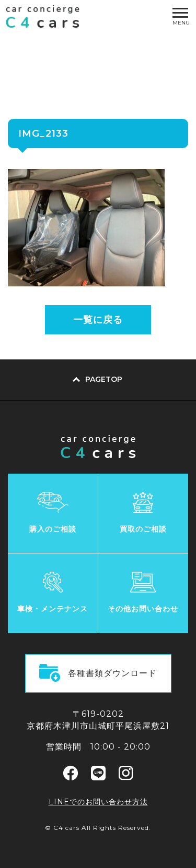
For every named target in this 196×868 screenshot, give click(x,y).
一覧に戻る (98, 320)
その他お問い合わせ (143, 609)
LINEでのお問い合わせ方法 (98, 802)
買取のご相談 (143, 529)
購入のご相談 (53, 529)
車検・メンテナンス (53, 609)
